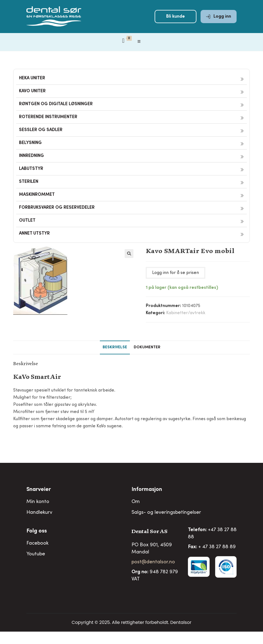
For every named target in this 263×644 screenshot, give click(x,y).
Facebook (37, 544)
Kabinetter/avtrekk (186, 313)
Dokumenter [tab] (147, 347)
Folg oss (37, 531)
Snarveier (39, 490)
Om (136, 502)
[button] (129, 254)
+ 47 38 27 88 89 (217, 547)
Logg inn (219, 17)
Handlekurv (39, 513)
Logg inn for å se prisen (176, 273)
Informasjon (147, 490)
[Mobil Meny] (139, 43)
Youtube (36, 554)
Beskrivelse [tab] (115, 347)
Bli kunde (176, 17)
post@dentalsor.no (153, 562)
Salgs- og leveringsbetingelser (166, 513)
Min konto (38, 502)
